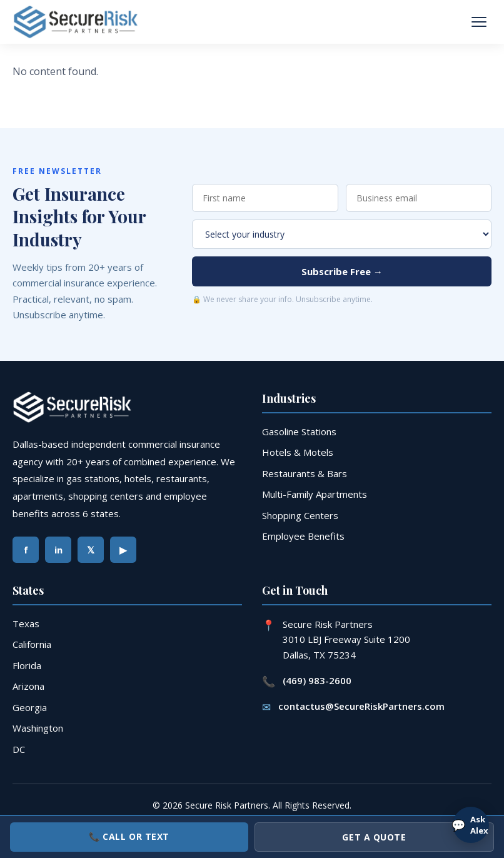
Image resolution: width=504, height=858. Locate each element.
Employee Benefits (303, 536)
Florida (27, 665)
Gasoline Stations (299, 432)
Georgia (30, 707)
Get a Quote (374, 837)
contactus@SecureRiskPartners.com (361, 706)
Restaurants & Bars (305, 473)
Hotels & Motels (298, 452)
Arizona (28, 686)
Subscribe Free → (342, 271)
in (58, 550)
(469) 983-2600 (317, 680)
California (32, 644)
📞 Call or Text (129, 836)
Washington (38, 728)
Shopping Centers (300, 515)
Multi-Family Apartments (315, 494)
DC (19, 749)
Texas (26, 623)
